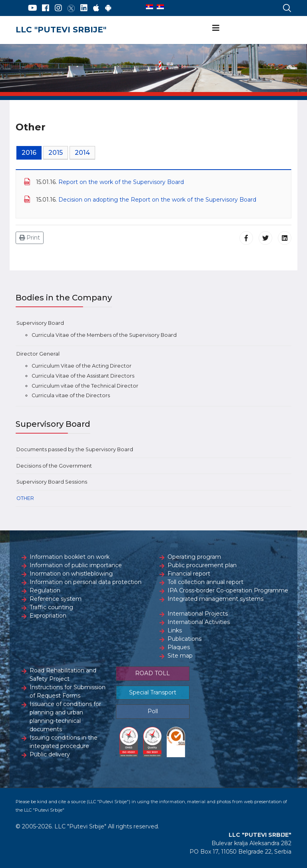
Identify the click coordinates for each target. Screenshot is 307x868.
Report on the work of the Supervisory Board (121, 182)
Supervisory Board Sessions (52, 482)
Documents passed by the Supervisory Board (75, 449)
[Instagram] (58, 8)
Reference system (56, 599)
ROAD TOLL (153, 673)
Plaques (179, 647)
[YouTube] (33, 8)
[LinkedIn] (84, 8)
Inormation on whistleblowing (71, 574)
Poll (153, 711)
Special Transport (153, 692)
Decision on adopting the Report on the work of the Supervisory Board (157, 200)
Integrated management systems (215, 599)
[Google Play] (108, 8)
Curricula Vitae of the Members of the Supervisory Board (104, 335)
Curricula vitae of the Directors (71, 395)
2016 (29, 153)
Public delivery (50, 754)
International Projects (198, 614)
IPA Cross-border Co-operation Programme (228, 590)
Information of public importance (76, 565)
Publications (184, 639)
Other (25, 498)
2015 (56, 153)
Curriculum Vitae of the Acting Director (82, 366)
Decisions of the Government (54, 466)
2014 (82, 153)
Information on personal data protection (86, 582)
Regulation (45, 590)
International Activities (199, 622)
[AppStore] (96, 8)
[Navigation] (216, 28)
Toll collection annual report (205, 582)
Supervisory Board (40, 323)
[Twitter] (71, 8)
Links (175, 630)
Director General (38, 354)
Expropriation (48, 616)
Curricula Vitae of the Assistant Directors (83, 376)
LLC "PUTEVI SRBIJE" (61, 30)
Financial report (189, 574)
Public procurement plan (202, 565)
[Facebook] (46, 8)
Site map (180, 656)
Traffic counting (51, 607)
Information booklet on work (70, 557)
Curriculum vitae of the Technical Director (85, 386)
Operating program (194, 557)
